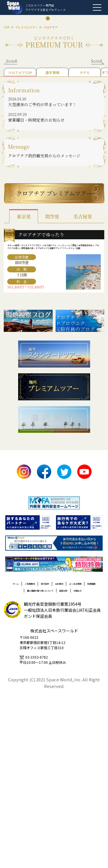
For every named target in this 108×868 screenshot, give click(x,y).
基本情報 (52, 72)
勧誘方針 (84, 619)
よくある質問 (43, 610)
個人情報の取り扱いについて (43, 619)
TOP (7, 27)
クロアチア (51, 27)
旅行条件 (65, 602)
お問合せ (54, 628)
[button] (54, 156)
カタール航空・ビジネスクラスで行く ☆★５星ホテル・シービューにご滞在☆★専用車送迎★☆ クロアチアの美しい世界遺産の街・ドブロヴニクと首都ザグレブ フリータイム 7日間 (54, 255)
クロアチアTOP (20, 73)
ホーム (19, 602)
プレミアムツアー (26, 27)
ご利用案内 (41, 602)
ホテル (85, 72)
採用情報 (69, 610)
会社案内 (87, 602)
